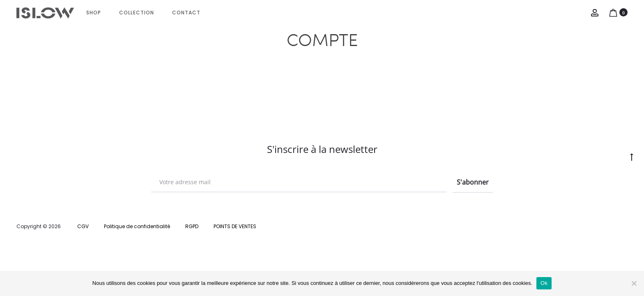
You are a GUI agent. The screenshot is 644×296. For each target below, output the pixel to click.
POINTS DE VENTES (235, 226)
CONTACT (186, 13)
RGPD (192, 226)
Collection (137, 13)
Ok (544, 283)
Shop (94, 13)
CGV (83, 226)
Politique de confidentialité (137, 226)
